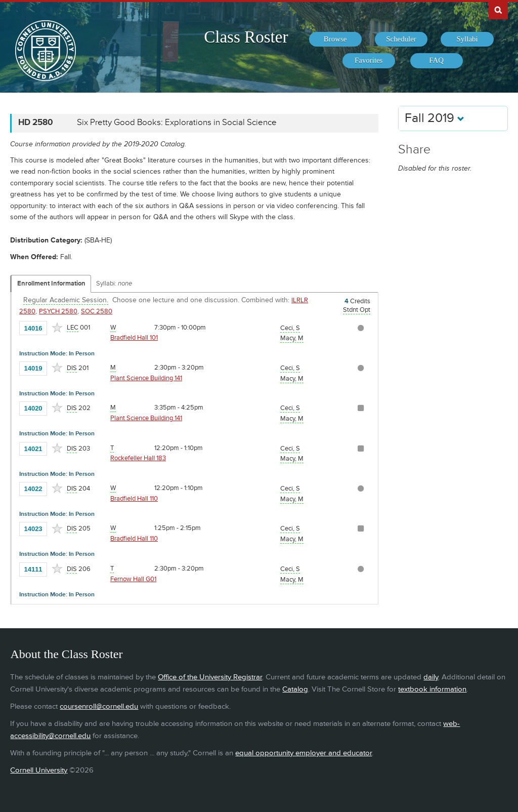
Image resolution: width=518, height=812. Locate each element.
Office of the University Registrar (210, 677)
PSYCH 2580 (58, 311)
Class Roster (246, 37)
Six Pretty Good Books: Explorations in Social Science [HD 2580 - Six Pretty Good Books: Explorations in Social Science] (177, 123)
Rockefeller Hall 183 (138, 458)
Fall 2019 (435, 118)
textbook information (432, 689)
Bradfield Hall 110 (134, 499)
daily (431, 677)
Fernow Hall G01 (133, 579)
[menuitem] (335, 39)
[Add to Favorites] (57, 328)
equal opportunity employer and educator (304, 753)
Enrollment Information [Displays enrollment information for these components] (51, 283)
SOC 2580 (97, 311)
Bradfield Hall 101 (134, 338)
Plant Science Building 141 (146, 378)
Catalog (295, 689)
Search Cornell (498, 10)
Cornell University (39, 770)
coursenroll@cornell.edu (99, 706)
